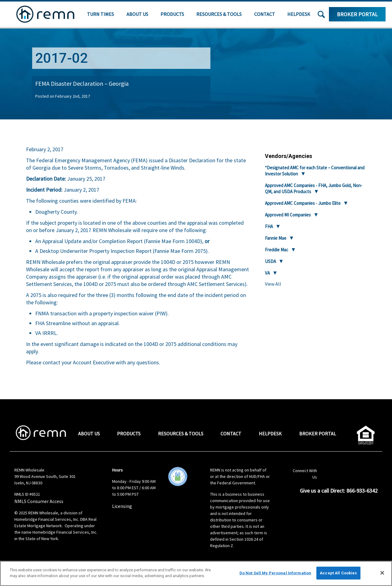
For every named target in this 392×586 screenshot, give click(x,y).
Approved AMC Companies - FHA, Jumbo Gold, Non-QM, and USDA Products (314, 188)
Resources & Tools (219, 14)
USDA (270, 261)
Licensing (122, 506)
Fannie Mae (276, 238)
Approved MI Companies (288, 215)
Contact (265, 14)
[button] (321, 14)
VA (267, 273)
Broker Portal (318, 434)
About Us (137, 14)
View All (273, 284)
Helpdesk (299, 14)
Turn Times (100, 14)
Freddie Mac (277, 250)
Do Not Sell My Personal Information (275, 573)
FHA (269, 226)
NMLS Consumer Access (39, 501)
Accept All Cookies (338, 573)
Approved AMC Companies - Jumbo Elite (303, 203)
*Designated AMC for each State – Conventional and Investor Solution (315, 171)
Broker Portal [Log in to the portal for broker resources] (357, 14)
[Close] (382, 573)
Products (172, 14)
